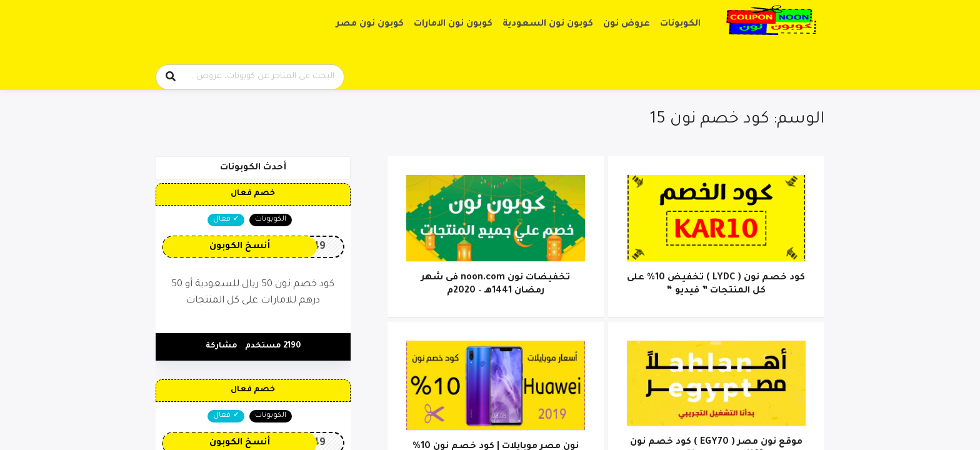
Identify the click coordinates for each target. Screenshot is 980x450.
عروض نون (627, 24)
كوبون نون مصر (370, 24)
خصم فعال (253, 194)
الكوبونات (680, 24)
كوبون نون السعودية (548, 24)
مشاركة (222, 346)
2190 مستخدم (273, 346)
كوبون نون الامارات (453, 24)
